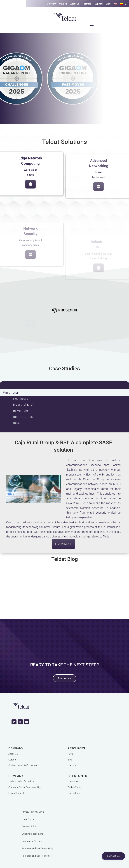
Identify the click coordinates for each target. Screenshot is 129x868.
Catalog (63, 4)
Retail (17, 423)
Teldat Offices (75, 787)
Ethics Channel (16, 793)
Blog (108, 4)
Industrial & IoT (24, 405)
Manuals (72, 765)
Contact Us (73, 782)
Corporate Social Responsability (25, 787)
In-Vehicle (21, 411)
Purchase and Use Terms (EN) (37, 848)
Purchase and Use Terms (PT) (37, 856)
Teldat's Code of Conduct (21, 782)
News (70, 754)
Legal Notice (28, 819)
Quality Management (32, 834)
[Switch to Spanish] (122, 4)
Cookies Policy (29, 826)
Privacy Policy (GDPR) (33, 812)
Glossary (51, 4)
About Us (75, 4)
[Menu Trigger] (92, 25)
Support (99, 4)
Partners (87, 4)
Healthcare (21, 399)
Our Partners (74, 793)
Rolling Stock (23, 417)
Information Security (32, 841)
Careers (12, 760)
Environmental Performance (23, 765)
